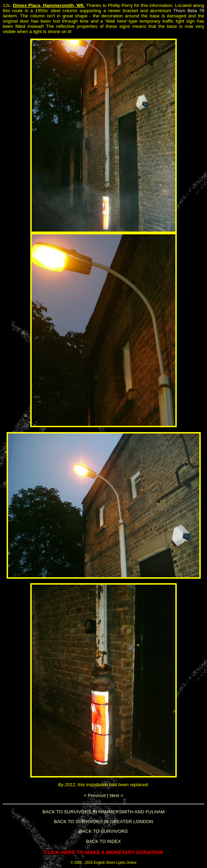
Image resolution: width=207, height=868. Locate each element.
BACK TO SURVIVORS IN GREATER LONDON (103, 822)
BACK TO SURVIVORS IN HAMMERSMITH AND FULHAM (103, 812)
